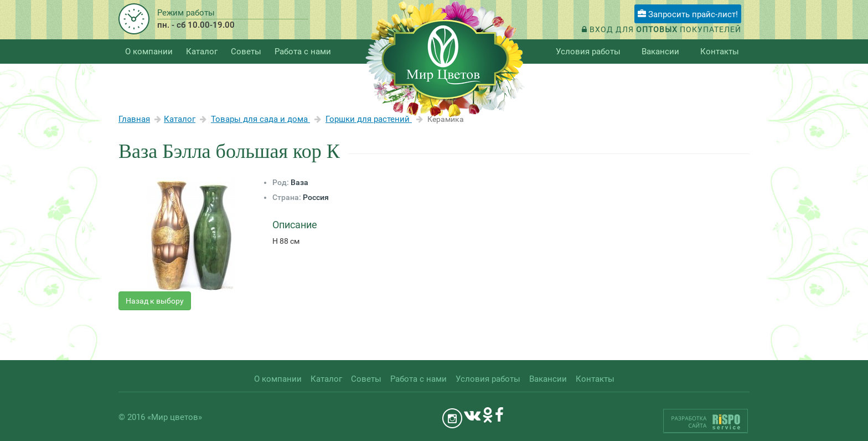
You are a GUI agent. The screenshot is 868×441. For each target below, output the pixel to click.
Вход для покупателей (662, 29)
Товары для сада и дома (260, 119)
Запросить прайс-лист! (688, 14)
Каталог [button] (202, 52)
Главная (134, 119)
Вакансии (660, 52)
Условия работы (588, 52)
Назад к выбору (155, 301)
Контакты (720, 52)
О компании (149, 52)
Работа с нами (303, 52)
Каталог (180, 119)
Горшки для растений (369, 119)
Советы (246, 52)
